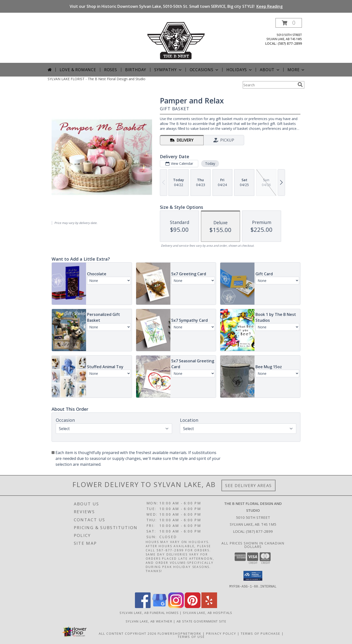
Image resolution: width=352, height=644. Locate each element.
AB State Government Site (201, 621)
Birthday (136, 70)
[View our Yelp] (209, 606)
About (270, 70)
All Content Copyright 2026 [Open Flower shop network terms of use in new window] (128, 633)
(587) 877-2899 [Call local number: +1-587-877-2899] (290, 43)
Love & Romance (78, 70)
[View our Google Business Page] (159, 606)
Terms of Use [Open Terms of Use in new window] (191, 636)
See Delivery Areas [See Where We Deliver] (248, 485)
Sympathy (168, 70)
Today (210, 163)
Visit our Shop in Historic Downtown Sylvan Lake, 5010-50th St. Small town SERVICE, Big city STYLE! (176, 6)
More (296, 70)
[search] (300, 85)
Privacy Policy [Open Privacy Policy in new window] (221, 633)
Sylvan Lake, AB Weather (149, 621)
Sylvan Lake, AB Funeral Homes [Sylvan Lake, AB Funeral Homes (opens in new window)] (149, 612)
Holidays (240, 70)
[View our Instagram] (176, 606)
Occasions (204, 70)
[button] (289, 23)
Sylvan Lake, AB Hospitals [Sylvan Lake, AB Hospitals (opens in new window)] (208, 612)
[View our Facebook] (143, 606)
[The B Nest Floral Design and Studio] (176, 40)
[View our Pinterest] (193, 606)
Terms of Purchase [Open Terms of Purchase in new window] (261, 633)
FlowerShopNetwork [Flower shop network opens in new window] (180, 633)
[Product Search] (269, 85)
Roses (111, 70)
